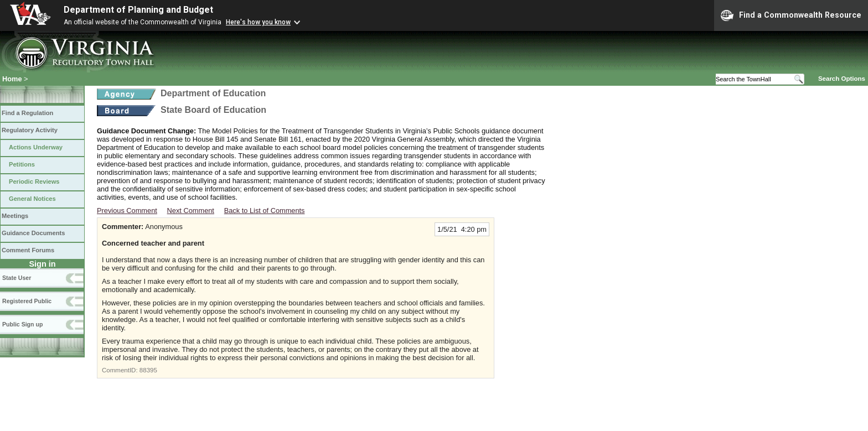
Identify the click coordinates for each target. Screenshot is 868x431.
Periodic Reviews (34, 181)
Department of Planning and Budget (138, 10)
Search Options (842, 79)
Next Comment (191, 211)
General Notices (32, 199)
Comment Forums (28, 250)
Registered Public (27, 301)
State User (17, 278)
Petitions (22, 164)
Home (12, 79)
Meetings (15, 216)
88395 (148, 370)
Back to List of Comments (265, 211)
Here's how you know (258, 22)
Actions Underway (36, 147)
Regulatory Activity (30, 130)
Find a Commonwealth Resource (791, 15)
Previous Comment (127, 211)
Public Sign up (22, 324)
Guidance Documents (33, 233)
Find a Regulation (27, 113)
